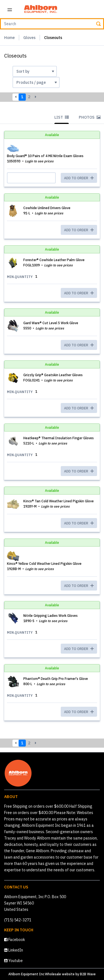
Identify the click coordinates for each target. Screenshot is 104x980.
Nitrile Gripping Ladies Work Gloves (50, 616)
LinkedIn (14, 950)
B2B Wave (88, 974)
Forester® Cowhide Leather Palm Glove (54, 260)
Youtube (13, 961)
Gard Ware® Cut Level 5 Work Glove (51, 323)
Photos (90, 117)
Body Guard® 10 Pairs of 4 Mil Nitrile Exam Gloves (45, 156)
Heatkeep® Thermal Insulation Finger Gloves (59, 438)
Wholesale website (60, 974)
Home (9, 38)
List (62, 117)
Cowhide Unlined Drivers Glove (47, 208)
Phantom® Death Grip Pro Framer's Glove (56, 679)
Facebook (15, 940)
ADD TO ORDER (79, 230)
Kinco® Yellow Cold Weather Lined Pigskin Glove (44, 564)
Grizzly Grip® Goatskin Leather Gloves (53, 375)
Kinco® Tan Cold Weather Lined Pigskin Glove (59, 501)
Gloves (29, 38)
